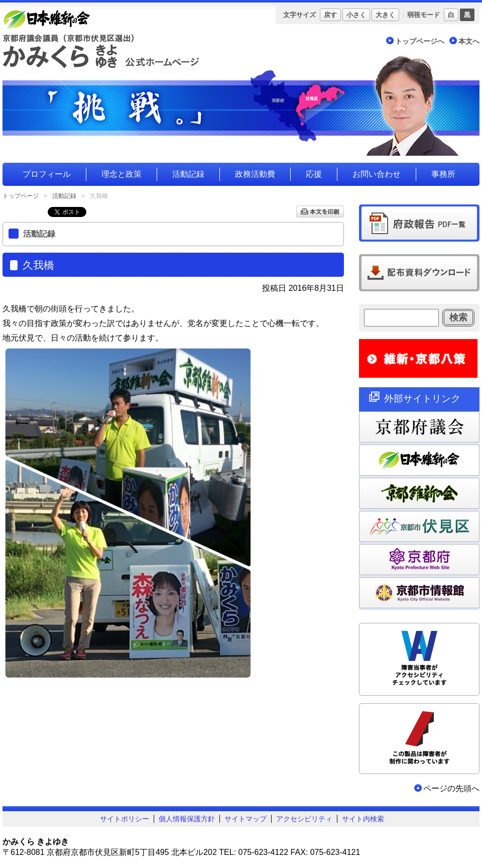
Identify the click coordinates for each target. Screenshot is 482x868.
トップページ (21, 196)
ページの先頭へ (451, 788)
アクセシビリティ (304, 819)
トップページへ (420, 41)
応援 (314, 174)
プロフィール (47, 174)
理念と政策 (122, 174)
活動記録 (188, 174)
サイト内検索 (363, 819)
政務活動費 (255, 174)
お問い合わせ (377, 174)
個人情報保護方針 (187, 819)
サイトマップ (246, 819)
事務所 (443, 174)
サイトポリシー (125, 819)
